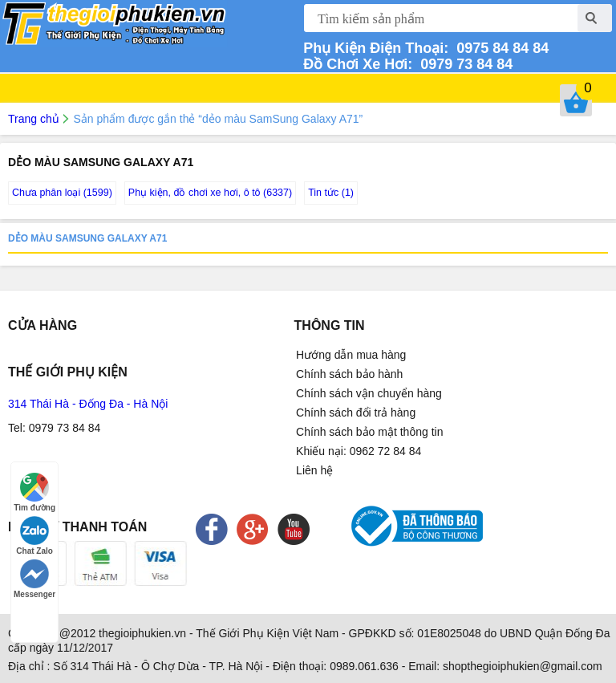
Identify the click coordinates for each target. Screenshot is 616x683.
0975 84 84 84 (498, 48)
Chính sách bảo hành (349, 374)
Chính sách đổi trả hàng (356, 413)
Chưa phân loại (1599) (62, 193)
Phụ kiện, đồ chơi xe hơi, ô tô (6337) (210, 193)
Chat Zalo (34, 536)
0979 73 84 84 (462, 64)
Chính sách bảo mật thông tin (369, 432)
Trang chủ (34, 119)
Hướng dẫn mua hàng (351, 355)
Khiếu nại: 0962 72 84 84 (359, 451)
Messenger (34, 579)
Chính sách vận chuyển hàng (369, 393)
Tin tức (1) (331, 193)
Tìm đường (34, 492)
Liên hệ (314, 470)
